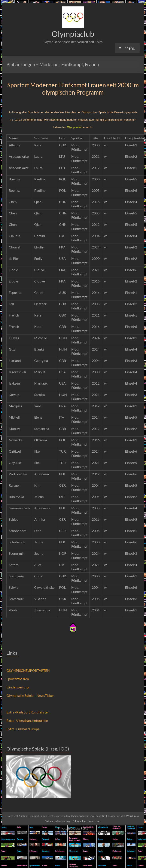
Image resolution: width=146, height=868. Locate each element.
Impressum (95, 821)
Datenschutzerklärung (57, 821)
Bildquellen (79, 821)
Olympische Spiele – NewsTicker (30, 695)
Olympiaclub (73, 34)
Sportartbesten (18, 679)
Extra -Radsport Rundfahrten (28, 712)
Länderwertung (18, 687)
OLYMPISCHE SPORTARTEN (28, 670)
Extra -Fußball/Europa (23, 729)
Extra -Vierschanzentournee (27, 720)
